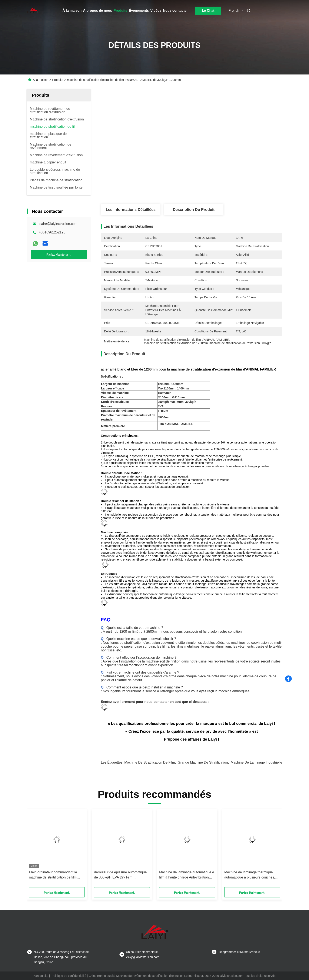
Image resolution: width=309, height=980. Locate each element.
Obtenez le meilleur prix (214, 184)
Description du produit (194, 210)
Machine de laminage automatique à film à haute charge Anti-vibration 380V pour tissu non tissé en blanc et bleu (187, 875)
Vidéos (156, 11)
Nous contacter (175, 11)
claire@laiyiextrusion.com (58, 224)
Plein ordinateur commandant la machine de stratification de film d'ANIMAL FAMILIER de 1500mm (54, 875)
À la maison (72, 11)
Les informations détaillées (131, 210)
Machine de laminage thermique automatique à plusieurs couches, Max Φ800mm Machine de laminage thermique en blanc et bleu (252, 875)
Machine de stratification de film (149, 762)
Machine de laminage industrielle (256, 762)
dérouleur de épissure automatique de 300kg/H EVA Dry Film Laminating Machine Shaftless (120, 875)
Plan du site (41, 976)
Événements (139, 11)
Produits (120, 11)
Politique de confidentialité (69, 976)
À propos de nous (97, 11)
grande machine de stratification (203, 762)
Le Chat (208, 11)
